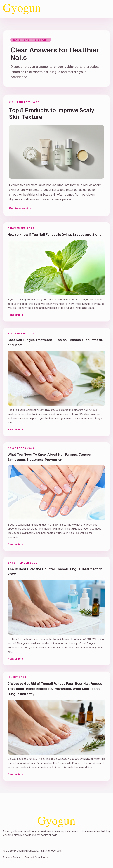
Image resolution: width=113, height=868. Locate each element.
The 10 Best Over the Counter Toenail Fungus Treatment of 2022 (55, 572)
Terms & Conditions (36, 857)
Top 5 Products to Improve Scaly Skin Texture (52, 114)
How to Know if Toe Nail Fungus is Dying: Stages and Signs (54, 235)
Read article (15, 315)
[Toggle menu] (106, 9)
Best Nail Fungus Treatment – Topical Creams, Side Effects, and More (55, 342)
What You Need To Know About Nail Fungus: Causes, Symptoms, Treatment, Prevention (49, 457)
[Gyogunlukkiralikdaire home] (22, 9)
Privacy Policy (12, 857)
